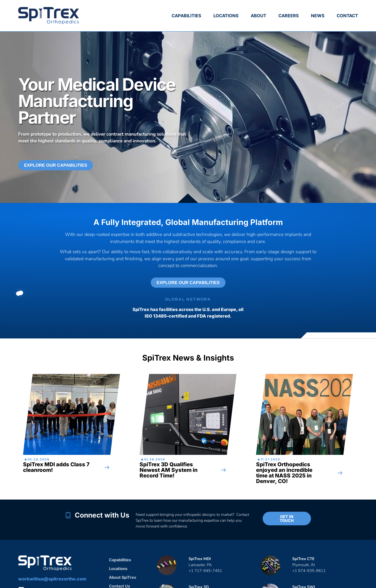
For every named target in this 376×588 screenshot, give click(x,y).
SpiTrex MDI (200, 559)
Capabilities (186, 16)
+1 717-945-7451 (205, 571)
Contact (347, 16)
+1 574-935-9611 (309, 571)
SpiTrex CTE (303, 559)
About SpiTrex (123, 577)
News (318, 16)
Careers (289, 16)
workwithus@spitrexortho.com (52, 579)
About (259, 16)
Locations (226, 16)
